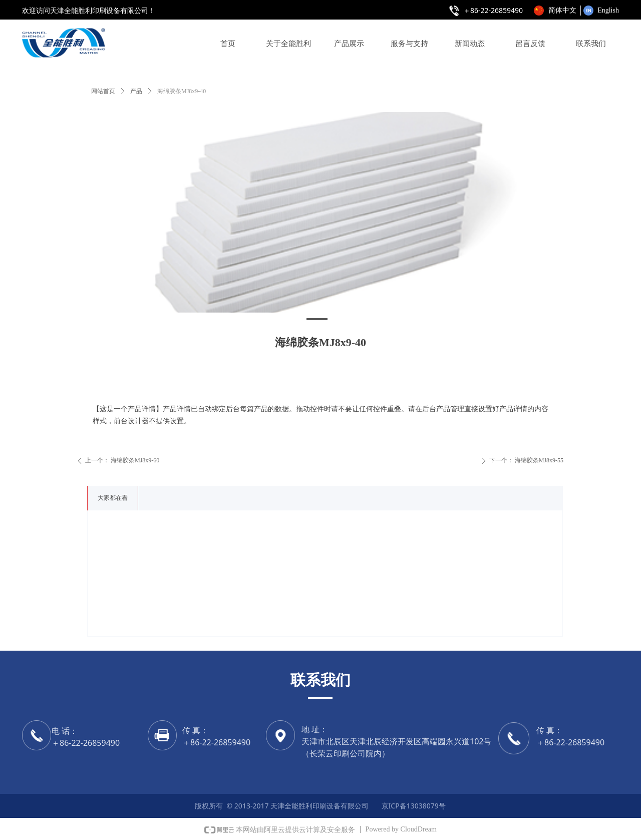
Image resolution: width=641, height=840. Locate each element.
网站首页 (103, 91)
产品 (136, 91)
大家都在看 (113, 498)
